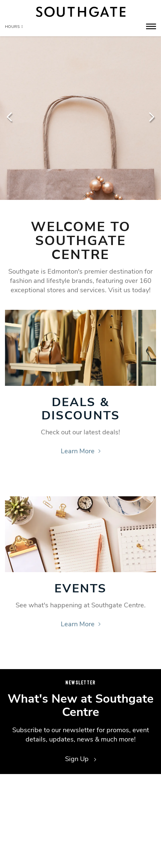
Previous (10, 117)
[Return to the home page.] (81, 12)
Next (151, 117)
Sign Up (81, 759)
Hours (14, 27)
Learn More (81, 451)
